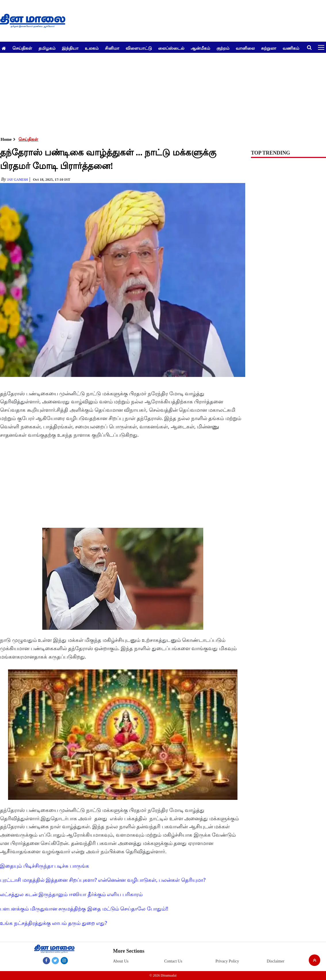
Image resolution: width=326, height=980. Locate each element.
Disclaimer (276, 961)
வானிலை (245, 48)
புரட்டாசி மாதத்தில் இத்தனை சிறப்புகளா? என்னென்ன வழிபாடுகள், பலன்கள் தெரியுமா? (103, 880)
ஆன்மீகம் (200, 48)
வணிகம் (291, 48)
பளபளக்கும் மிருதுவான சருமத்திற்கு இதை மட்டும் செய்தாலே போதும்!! (84, 908)
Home (6, 139)
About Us (121, 961)
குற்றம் (223, 48)
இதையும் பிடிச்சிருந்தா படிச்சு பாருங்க (45, 866)
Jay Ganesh (18, 180)
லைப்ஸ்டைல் (171, 48)
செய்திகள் (22, 48)
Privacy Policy (227, 961)
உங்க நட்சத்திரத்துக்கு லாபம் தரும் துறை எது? (53, 923)
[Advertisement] (161, 93)
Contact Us (173, 961)
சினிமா (112, 48)
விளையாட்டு (139, 48)
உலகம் (92, 48)
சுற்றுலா (269, 48)
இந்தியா (70, 48)
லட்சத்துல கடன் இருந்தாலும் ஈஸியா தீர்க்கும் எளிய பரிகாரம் (71, 894)
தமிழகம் (47, 48)
